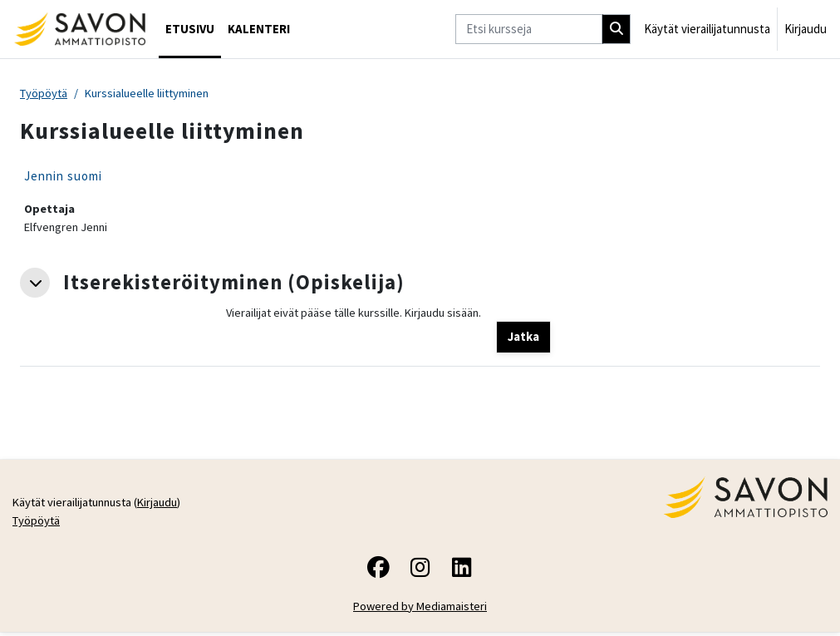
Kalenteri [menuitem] (259, 29)
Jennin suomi (63, 177)
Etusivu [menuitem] (190, 29)
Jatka (523, 339)
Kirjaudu (806, 29)
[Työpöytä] (79, 29)
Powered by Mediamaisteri (420, 610)
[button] (35, 283)
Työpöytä (45, 94)
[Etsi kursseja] (529, 29)
